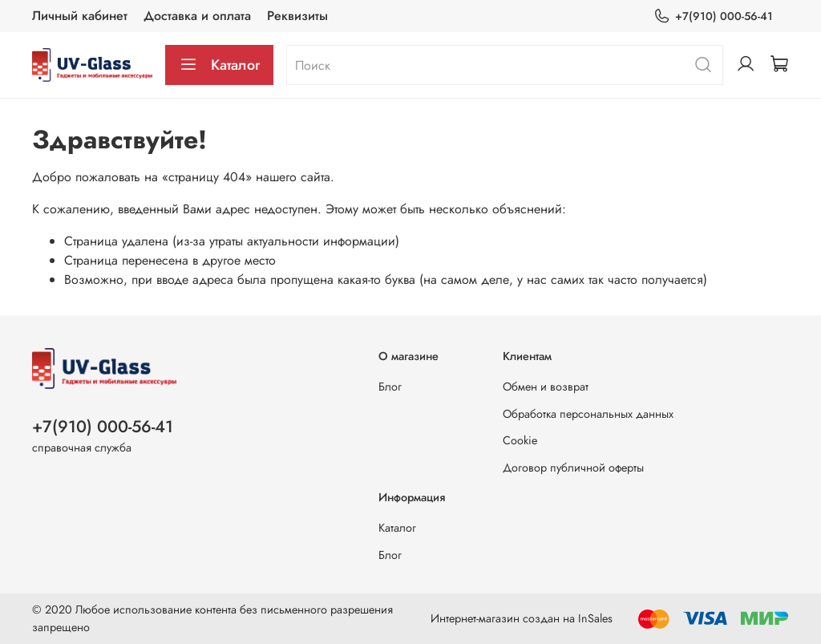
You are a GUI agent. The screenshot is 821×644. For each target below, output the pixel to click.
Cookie (520, 440)
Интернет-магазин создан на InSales (522, 618)
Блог (390, 387)
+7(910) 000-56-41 (713, 16)
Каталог (219, 65)
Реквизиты (297, 16)
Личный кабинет (80, 16)
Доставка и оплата (197, 16)
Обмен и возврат (546, 387)
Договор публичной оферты (573, 468)
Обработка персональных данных (588, 414)
